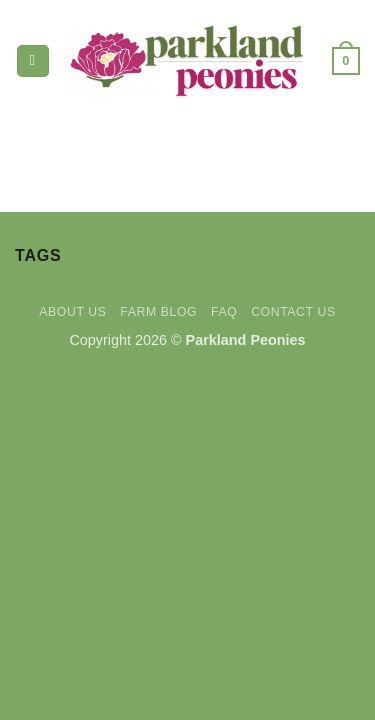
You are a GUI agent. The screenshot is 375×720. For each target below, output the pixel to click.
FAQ (224, 312)
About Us (72, 312)
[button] (33, 61)
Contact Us (293, 312)
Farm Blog (158, 312)
